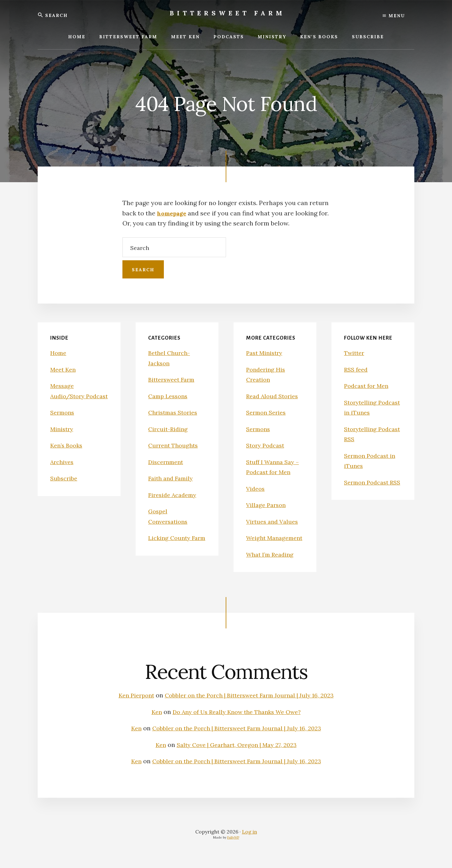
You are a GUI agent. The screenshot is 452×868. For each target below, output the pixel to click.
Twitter (355, 353)
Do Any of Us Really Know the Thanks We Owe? (237, 722)
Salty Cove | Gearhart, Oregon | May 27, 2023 (237, 755)
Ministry (63, 439)
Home (59, 353)
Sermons (63, 423)
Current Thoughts (175, 445)
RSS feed (357, 369)
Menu (394, 16)
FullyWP (233, 847)
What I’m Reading (272, 564)
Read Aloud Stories (274, 396)
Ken (151, 722)
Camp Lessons (170, 396)
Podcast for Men (368, 386)
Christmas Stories (175, 412)
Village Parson (267, 505)
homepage (173, 213)
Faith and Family (172, 478)
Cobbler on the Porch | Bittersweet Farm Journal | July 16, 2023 (251, 705)
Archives (63, 472)
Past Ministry (266, 353)
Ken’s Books (68, 455)
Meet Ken (64, 369)
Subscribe (65, 488)
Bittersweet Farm (228, 13)
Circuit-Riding (169, 429)
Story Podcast (267, 445)
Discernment (167, 462)
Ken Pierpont (129, 705)
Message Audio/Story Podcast (69, 396)
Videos (256, 488)
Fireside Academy (175, 495)
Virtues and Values (274, 521)
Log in (250, 842)
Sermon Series (268, 412)
